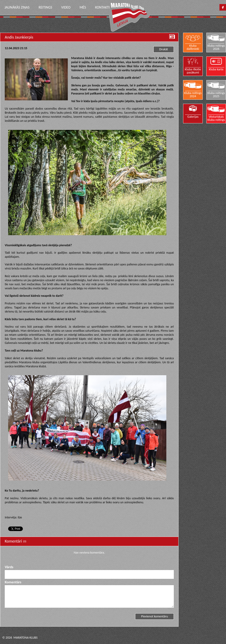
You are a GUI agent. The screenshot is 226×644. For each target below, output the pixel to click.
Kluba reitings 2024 (193, 94)
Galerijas (193, 117)
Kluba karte (216, 69)
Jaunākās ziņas (17, 7)
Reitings (45, 7)
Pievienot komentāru (154, 616)
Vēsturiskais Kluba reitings (216, 118)
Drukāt (164, 49)
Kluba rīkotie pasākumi (193, 71)
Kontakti (102, 7)
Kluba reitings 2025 (216, 94)
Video (66, 7)
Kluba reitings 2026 (216, 47)
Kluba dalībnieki (193, 47)
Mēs (83, 7)
